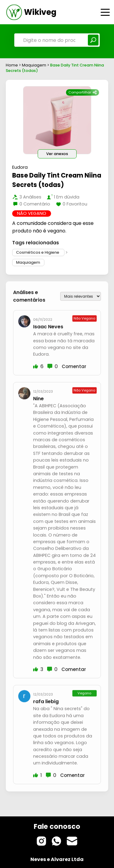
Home (12, 65)
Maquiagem (35, 65)
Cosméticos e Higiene (38, 253)
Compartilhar (83, 92)
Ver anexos (57, 154)
